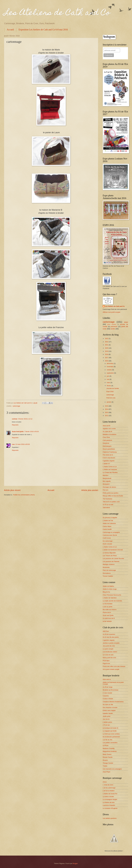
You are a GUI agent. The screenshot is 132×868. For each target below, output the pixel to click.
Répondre (15, 425)
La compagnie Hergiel (110, 799)
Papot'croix (106, 663)
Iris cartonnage (108, 541)
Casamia (106, 696)
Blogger (75, 863)
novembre (110, 367)
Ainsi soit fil (106, 426)
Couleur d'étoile (108, 699)
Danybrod (106, 443)
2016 (107, 361)
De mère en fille (108, 705)
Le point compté (108, 649)
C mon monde (107, 693)
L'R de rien (106, 725)
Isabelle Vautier (108, 713)
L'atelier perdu (107, 722)
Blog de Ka (106, 592)
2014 (107, 409)
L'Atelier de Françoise (110, 469)
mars (109, 383)
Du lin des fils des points (111, 637)
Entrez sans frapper (109, 710)
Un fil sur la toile (108, 505)
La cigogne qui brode (110, 731)
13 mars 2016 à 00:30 (23, 444)
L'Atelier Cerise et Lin (110, 467)
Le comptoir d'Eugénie (110, 808)
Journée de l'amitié (113, 388)
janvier (109, 402)
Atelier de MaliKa (108, 586)
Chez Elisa (106, 437)
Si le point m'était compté (111, 669)
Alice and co (107, 679)
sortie (113, 329)
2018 (107, 354)
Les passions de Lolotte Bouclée (113, 558)
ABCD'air (106, 631)
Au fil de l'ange (108, 687)
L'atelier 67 (106, 464)
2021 (107, 345)
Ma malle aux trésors (110, 610)
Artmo (105, 782)
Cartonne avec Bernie (110, 535)
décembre (110, 363)
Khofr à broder (107, 544)
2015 (107, 406)
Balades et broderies (110, 434)
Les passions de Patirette (111, 561)
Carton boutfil (107, 529)
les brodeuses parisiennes (111, 737)
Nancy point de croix (109, 658)
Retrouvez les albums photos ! (114, 851)
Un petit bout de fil (109, 618)
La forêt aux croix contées (111, 734)
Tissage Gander (108, 763)
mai (108, 379)
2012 (107, 416)
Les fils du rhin (107, 740)
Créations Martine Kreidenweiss (113, 702)
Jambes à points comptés (111, 643)
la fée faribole (107, 621)
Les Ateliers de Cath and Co (57, 13)
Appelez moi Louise (109, 429)
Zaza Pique (106, 772)
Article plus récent (12, 490)
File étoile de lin (108, 455)
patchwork (114, 327)
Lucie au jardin (108, 607)
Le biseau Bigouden (109, 553)
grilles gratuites (112, 324)
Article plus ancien (90, 490)
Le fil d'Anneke (108, 604)
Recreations (107, 573)
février (109, 386)
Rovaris (105, 760)
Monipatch (106, 484)
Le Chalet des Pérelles (110, 472)
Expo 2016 (110, 392)
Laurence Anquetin (109, 805)
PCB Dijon (106, 661)
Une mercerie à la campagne (112, 769)
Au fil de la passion (109, 634)
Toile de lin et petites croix (111, 502)
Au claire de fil (107, 432)
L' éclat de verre (108, 785)
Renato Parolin (108, 757)
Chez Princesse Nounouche (112, 595)
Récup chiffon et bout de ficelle (113, 496)
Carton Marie (107, 526)
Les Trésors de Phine (110, 556)
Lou (13, 444)
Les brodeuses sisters (110, 652)
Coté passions (107, 440)
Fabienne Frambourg (110, 452)
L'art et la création (109, 791)
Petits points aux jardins (111, 493)
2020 (107, 348)
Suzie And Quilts (18, 432)
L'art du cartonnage (109, 788)
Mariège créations (109, 564)
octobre (109, 370)
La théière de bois (109, 802)
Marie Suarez (107, 754)
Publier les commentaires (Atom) (24, 495)
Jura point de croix (109, 646)
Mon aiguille (107, 481)
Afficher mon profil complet (111, 312)
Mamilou (106, 475)
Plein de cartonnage (109, 570)
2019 (107, 351)
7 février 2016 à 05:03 (32, 432)
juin (108, 376)
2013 (107, 412)
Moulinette (106, 567)
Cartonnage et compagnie (111, 532)
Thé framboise (107, 499)
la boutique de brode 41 (110, 728)
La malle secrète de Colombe (112, 601)
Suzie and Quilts (108, 615)
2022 (107, 342)
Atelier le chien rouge (110, 589)
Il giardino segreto (109, 461)
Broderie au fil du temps (111, 690)
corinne (15, 419)
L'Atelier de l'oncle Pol (110, 794)
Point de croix (111, 398)
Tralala (105, 766)
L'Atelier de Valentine (110, 598)
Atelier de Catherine (109, 523)
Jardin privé (107, 716)
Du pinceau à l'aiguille (110, 518)
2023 (107, 338)
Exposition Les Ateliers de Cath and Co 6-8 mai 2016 (43, 30)
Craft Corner (107, 538)
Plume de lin (107, 612)
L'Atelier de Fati (108, 521)
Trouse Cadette (108, 576)
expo (126, 322)
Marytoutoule (107, 478)
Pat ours (105, 490)
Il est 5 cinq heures (109, 458)
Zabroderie (106, 508)
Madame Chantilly (109, 748)
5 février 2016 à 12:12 (25, 419)
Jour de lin (106, 719)
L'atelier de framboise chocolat (113, 550)
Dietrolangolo (107, 446)
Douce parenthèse (109, 449)
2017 (107, 358)
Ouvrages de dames (109, 487)
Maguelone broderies (110, 751)
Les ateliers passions (110, 818)
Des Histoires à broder (110, 708)
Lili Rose (106, 745)
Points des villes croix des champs (114, 666)
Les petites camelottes (110, 743)
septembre (110, 373)
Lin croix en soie (108, 655)
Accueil (10, 30)
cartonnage (16, 406)
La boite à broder (108, 797)
